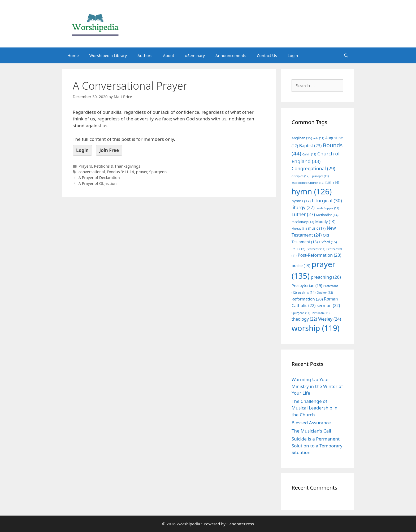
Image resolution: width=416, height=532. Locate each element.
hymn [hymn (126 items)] (312, 191)
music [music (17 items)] (317, 228)
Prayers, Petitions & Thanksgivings (109, 166)
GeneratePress (240, 524)
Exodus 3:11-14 (120, 172)
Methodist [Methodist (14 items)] (327, 215)
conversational (92, 172)
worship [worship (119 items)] (316, 328)
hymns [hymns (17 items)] (301, 201)
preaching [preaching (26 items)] (326, 277)
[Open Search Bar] (346, 55)
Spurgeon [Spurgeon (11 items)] (301, 313)
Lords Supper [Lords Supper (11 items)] (327, 208)
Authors (145, 55)
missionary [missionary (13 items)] (303, 222)
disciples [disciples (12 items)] (300, 176)
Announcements (231, 55)
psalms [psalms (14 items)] (307, 292)
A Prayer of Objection (98, 183)
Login (293, 55)
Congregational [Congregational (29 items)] (313, 168)
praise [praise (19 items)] (301, 265)
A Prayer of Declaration (99, 178)
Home (73, 55)
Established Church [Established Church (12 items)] (308, 183)
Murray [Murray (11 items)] (299, 229)
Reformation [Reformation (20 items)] (307, 299)
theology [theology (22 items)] (304, 319)
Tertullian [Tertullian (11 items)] (320, 313)
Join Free (109, 150)
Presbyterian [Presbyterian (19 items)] (307, 285)
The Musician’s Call (311, 431)
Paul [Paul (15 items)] (298, 249)
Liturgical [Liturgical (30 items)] (327, 200)
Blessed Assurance (311, 423)
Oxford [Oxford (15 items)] (328, 242)
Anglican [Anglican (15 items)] (302, 138)
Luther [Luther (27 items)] (303, 214)
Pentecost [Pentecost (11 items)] (316, 249)
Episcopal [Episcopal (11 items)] (320, 176)
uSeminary (195, 55)
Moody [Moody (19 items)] (325, 221)
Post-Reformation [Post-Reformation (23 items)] (319, 255)
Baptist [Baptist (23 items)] (311, 146)
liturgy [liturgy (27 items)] (303, 208)
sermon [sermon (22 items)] (328, 306)
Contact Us (267, 55)
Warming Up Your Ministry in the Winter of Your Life (317, 386)
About (169, 55)
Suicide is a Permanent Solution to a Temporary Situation (317, 446)
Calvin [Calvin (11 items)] (309, 154)
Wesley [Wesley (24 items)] (330, 319)
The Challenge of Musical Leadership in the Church (315, 408)
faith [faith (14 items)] (332, 183)
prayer (142, 172)
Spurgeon (158, 172)
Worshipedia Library (108, 55)
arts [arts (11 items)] (319, 138)
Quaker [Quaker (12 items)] (325, 292)
